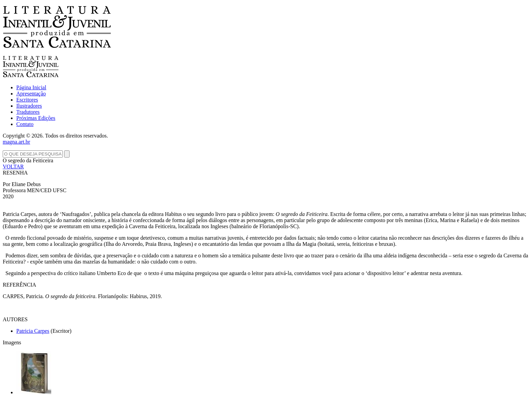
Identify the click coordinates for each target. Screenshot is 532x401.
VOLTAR (13, 167)
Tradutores (28, 112)
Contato (25, 124)
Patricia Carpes (33, 331)
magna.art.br (16, 142)
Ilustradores (29, 106)
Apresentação (31, 94)
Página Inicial (31, 87)
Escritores (27, 100)
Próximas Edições (36, 118)
